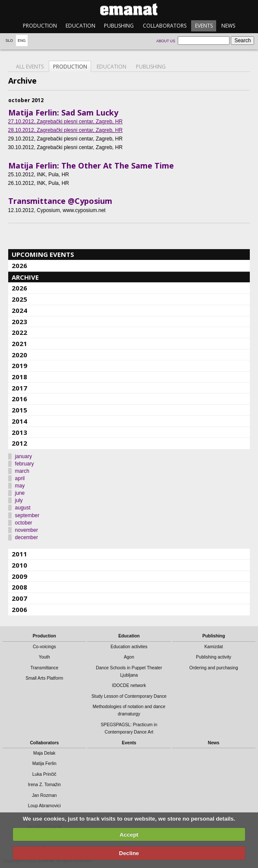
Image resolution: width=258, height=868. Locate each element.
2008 (19, 587)
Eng (22, 41)
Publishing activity (214, 657)
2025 (19, 299)
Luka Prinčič (44, 774)
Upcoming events (43, 254)
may (20, 486)
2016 (19, 399)
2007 (19, 598)
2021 (19, 343)
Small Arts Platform (44, 678)
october (24, 523)
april (20, 478)
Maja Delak (44, 753)
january (24, 456)
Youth (44, 657)
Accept (129, 835)
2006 (19, 609)
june (20, 493)
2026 (19, 265)
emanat (129, 9)
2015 (19, 410)
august (23, 508)
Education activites (129, 647)
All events (30, 67)
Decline (129, 853)
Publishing (119, 26)
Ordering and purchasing (214, 668)
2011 (19, 554)
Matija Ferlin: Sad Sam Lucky (63, 112)
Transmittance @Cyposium (60, 201)
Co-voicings (44, 647)
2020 (19, 355)
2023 (19, 322)
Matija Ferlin (44, 763)
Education (80, 26)
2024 (19, 310)
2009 (19, 576)
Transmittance (44, 668)
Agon (129, 657)
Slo (9, 41)
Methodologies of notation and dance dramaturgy (129, 710)
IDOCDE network (129, 685)
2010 (19, 565)
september (27, 515)
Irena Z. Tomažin (44, 785)
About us (166, 41)
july (19, 500)
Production (40, 26)
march (22, 471)
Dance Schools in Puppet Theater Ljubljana (129, 671)
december (27, 537)
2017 (19, 388)
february (25, 464)
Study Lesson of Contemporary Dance (129, 696)
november (27, 530)
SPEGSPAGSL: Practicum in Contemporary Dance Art (129, 728)
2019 (19, 365)
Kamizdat (214, 647)
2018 (19, 377)
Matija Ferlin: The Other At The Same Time (91, 165)
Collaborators (165, 26)
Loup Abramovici (44, 806)
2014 (19, 421)
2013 (19, 432)
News (228, 26)
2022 (19, 332)
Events (204, 26)
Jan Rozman (44, 795)
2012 (19, 443)
